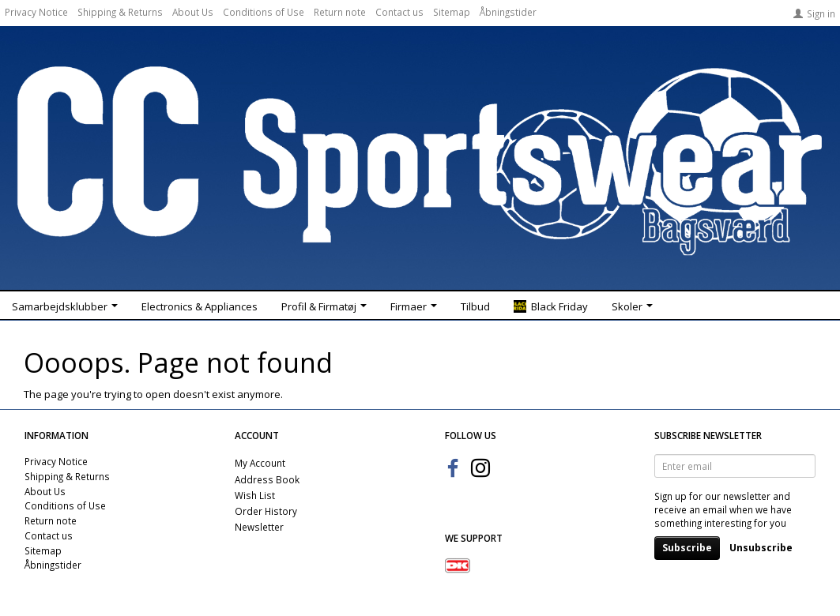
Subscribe (687, 548)
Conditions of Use (264, 12)
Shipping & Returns (120, 12)
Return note (340, 12)
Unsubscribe (761, 548)
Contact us (399, 12)
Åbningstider (508, 12)
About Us (193, 12)
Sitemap (452, 12)
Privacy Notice (36, 12)
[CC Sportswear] (420, 160)
